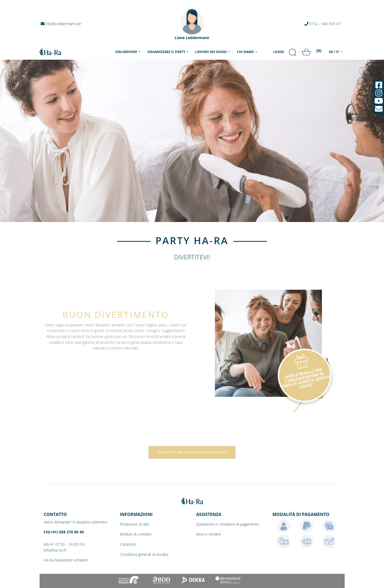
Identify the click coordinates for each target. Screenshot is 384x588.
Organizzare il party (167, 52)
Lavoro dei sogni (211, 52)
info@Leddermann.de (61, 24)
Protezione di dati (134, 524)
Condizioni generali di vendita (144, 554)
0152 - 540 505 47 (323, 24)
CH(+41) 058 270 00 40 (64, 532)
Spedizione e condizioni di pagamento (228, 524)
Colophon (128, 544)
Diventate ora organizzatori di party (192, 452)
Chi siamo (246, 52)
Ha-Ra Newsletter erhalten (66, 560)
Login (279, 52)
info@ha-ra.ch (55, 550)
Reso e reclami (208, 534)
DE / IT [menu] (334, 52)
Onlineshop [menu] (129, 52)
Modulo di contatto (136, 534)
